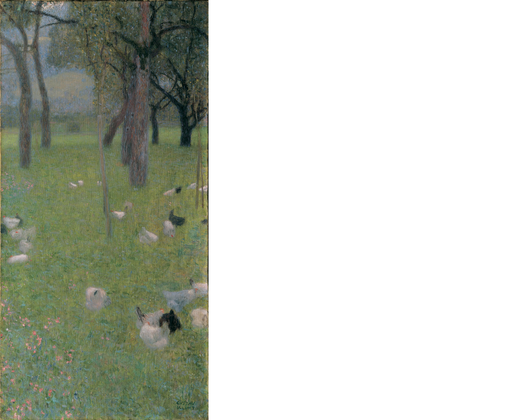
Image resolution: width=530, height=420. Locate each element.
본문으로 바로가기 (0, 0)
